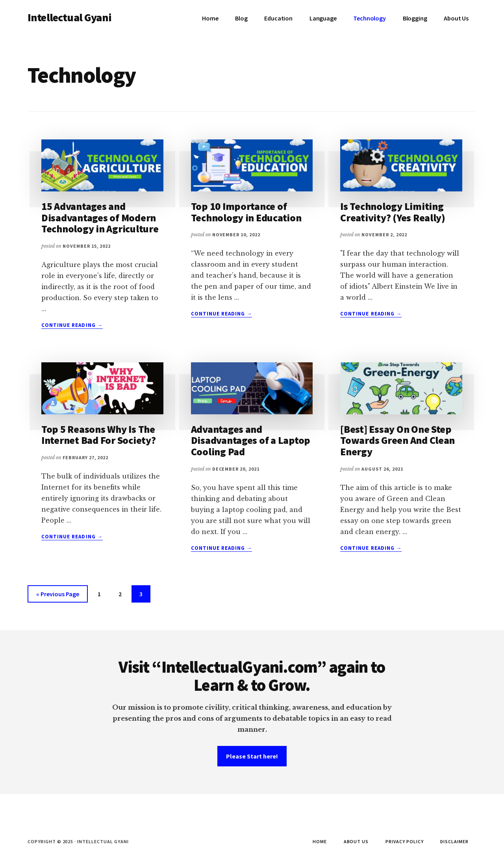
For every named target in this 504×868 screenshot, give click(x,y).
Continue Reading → (72, 325)
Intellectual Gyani (69, 17)
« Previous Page (58, 595)
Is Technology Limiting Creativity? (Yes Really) (393, 212)
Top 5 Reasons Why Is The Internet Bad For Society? (99, 435)
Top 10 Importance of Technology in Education (246, 212)
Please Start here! (252, 756)
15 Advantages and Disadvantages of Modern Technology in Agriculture (100, 217)
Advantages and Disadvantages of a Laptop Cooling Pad (251, 440)
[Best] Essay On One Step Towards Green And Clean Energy (397, 440)
